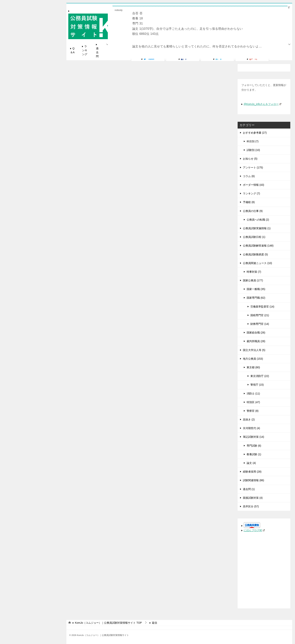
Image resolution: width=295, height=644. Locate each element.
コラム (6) (249, 176)
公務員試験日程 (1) (254, 237)
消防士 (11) (253, 394)
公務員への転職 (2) (258, 220)
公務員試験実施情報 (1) (257, 228)
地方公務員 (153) (253, 359)
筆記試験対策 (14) (254, 437)
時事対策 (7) (254, 272)
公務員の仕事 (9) (253, 211)
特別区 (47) (253, 402)
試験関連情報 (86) (254, 480)
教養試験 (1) (254, 454)
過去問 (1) (249, 489)
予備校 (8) (249, 202)
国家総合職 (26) (256, 333)
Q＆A (72, 50)
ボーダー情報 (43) (254, 185)
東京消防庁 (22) (260, 376)
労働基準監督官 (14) (262, 307)
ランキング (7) (251, 193)
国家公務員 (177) (253, 280)
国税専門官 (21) (260, 315)
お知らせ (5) (250, 159)
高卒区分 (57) (251, 506)
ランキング (85, 50)
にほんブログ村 (254, 530)
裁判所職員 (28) (256, 341)
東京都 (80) (253, 367)
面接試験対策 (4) (253, 498)
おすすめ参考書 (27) (255, 133)
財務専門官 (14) (260, 324)
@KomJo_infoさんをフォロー (262, 104)
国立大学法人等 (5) (254, 350)
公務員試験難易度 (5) (255, 254)
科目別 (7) (253, 141)
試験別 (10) (253, 150)
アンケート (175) (253, 167)
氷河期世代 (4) (251, 428)
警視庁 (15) (257, 385)
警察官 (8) (253, 411)
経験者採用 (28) (252, 472)
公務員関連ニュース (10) (257, 263)
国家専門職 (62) (256, 298)
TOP (108, 623)
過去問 (97, 52)
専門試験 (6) (254, 446)
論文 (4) (251, 463)
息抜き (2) (249, 419)
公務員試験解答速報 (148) (258, 246)
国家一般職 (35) (256, 289)
